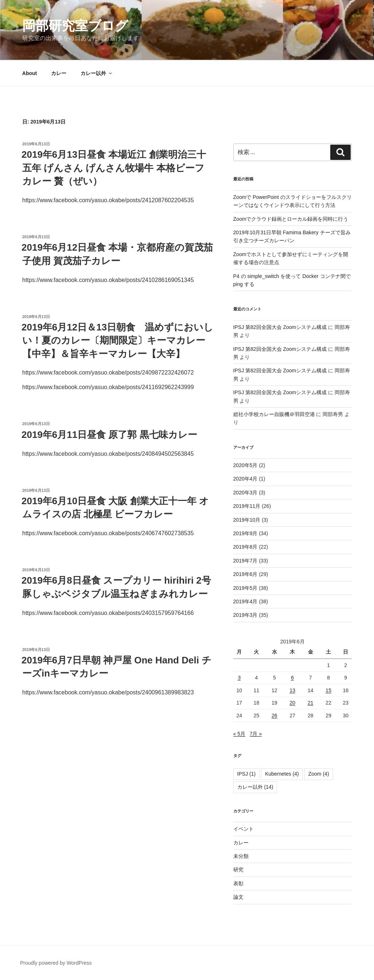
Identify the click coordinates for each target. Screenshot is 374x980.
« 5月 (239, 734)
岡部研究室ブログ (75, 26)
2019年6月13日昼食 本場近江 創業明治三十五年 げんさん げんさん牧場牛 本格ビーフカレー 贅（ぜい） (114, 168)
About (30, 73)
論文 (238, 897)
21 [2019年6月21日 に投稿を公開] (311, 703)
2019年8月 (246, 547)
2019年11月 (247, 506)
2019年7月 (246, 561)
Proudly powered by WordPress (56, 963)
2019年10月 (247, 520)
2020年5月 (246, 465)
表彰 (238, 883)
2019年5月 (246, 588)
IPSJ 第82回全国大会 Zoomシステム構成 (280, 327)
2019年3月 (246, 615)
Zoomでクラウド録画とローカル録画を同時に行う (291, 219)
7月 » (256, 734)
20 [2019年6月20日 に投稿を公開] (292, 703)
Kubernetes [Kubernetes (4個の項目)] (282, 774)
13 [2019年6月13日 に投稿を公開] (292, 690)
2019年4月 (246, 601)
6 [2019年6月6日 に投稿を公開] (292, 678)
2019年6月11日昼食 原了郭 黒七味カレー (109, 435)
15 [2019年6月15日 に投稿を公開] (328, 690)
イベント (244, 829)
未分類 (241, 856)
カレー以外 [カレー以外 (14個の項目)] (255, 787)
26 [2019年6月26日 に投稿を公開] (274, 716)
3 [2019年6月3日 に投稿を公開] (239, 678)
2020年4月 (246, 479)
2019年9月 (246, 533)
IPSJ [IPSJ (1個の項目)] (247, 774)
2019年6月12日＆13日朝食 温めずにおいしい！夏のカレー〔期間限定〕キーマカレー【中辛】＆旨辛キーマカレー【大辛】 (117, 340)
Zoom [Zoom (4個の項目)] (319, 774)
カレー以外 (97, 73)
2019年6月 (246, 574)
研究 (238, 870)
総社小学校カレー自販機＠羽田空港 (274, 414)
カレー (59, 73)
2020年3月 (246, 493)
